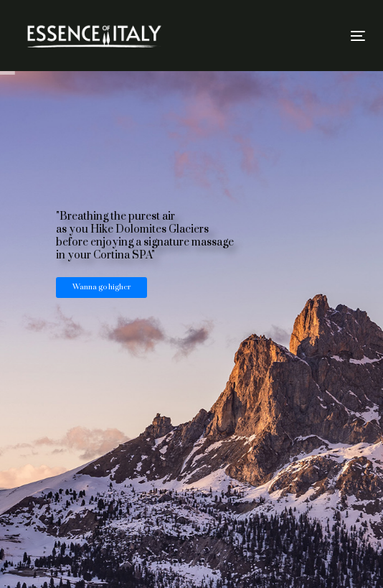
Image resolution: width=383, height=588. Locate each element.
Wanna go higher (101, 287)
